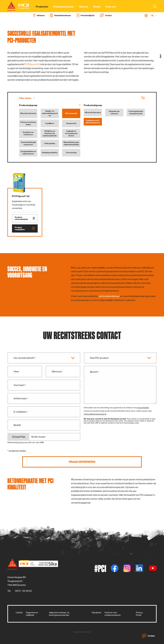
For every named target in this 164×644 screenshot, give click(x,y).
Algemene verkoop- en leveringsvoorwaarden (59, 614)
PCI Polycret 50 (32, 64)
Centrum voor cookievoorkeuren (113, 614)
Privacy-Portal (140, 614)
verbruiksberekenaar (109, 296)
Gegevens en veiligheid (32, 614)
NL (154, 16)
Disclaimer (97, 613)
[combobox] (153, 6)
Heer (16, 372)
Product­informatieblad (25, 218)
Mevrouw (57, 372)
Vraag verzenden (82, 462)
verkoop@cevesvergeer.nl (95, 414)
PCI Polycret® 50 (21, 196)
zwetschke (87, 632)
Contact (148, 636)
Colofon (19, 613)
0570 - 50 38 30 (23, 591)
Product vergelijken (25, 228)
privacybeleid (143, 408)
